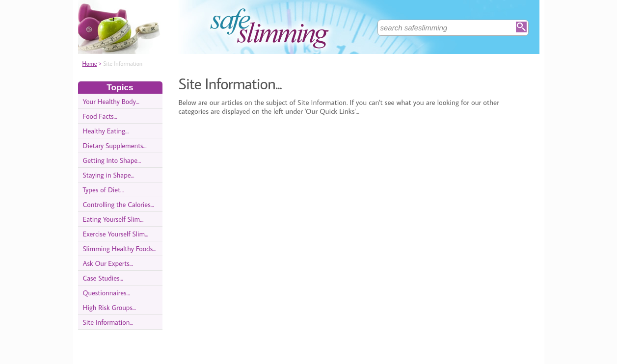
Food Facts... (100, 116)
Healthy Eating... (106, 131)
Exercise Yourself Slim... (116, 234)
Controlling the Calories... (119, 204)
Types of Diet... (104, 190)
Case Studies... (103, 278)
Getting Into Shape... (112, 160)
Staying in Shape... (109, 175)
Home (90, 64)
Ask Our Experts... (108, 263)
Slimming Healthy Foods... (120, 248)
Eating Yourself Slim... (113, 219)
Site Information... (108, 322)
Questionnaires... (107, 293)
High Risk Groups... (110, 307)
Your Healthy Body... (111, 101)
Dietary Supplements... (115, 145)
